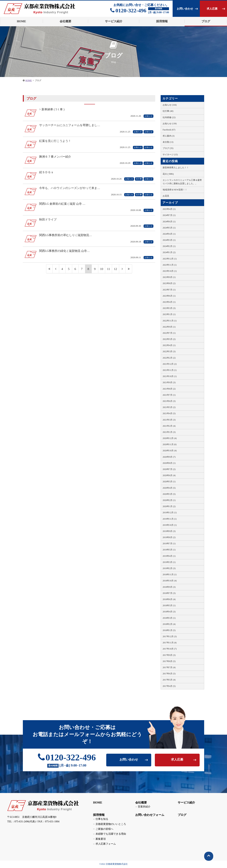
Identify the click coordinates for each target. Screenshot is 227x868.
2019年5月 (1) (169, 550)
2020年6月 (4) (169, 475)
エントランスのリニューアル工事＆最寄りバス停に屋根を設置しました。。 (182, 182)
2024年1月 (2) (169, 252)
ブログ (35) (168, 148)
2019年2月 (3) (169, 568)
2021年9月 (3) (169, 382)
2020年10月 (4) (170, 451)
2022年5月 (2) (169, 339)
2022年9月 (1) (169, 327)
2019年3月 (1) (169, 562)
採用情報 (99, 815)
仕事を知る (102, 819)
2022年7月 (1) (169, 333)
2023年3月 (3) (169, 308)
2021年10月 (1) (170, 376)
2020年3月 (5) (169, 494)
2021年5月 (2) (169, 407)
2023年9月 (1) (169, 277)
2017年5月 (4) (169, 680)
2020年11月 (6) (170, 444)
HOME (97, 803)
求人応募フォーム (105, 844)
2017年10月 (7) (170, 649)
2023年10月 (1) (170, 271)
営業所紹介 (144, 807)
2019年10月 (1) (170, 525)
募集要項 (100, 839)
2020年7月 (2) (169, 469)
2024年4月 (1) (169, 234)
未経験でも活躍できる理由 (110, 834)
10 (102, 270)
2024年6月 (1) (169, 222)
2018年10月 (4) (170, 581)
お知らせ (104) (170, 105)
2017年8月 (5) (169, 661)
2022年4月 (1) (169, 345)
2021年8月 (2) (169, 389)
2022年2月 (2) (169, 358)
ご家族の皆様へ (104, 829)
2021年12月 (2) (170, 364)
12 (115, 270)
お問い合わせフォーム (150, 815)
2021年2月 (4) (169, 426)
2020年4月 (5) (169, 488)
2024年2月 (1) (169, 246)
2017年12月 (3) (170, 636)
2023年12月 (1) (170, 259)
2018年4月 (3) (169, 612)
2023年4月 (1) (169, 302)
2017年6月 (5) (169, 674)
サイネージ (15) (170, 155)
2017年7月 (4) (169, 667)
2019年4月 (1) (169, 556)
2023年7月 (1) (169, 290)
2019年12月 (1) (170, 513)
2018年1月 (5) (169, 630)
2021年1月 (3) (169, 432)
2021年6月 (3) (169, 401)
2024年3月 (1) (169, 240)
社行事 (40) (168, 111)
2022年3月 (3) (169, 351)
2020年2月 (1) (169, 500)
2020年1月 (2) (169, 506)
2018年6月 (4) (169, 599)
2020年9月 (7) (169, 457)
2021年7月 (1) (169, 395)
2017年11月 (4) (170, 643)
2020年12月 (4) (170, 438)
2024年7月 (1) (169, 215)
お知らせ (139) (170, 124)
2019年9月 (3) (169, 531)
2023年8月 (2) (169, 283)
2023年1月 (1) (169, 314)
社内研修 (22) (169, 117)
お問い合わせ (185, 9)
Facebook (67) (169, 130)
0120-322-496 (128, 10)
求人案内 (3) (169, 136)
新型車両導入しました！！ (176, 168)
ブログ (206, 21)
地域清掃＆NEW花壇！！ (175, 190)
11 (109, 270)
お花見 (166, 196)
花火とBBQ (168, 174)
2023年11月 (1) (170, 265)
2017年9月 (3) (169, 655)
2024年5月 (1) (169, 228)
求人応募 (212, 9)
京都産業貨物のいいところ (110, 824)
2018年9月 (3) (169, 587)
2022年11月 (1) (170, 321)
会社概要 (141, 803)
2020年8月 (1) (169, 463)
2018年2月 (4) (169, 624)
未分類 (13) (168, 142)
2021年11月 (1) (170, 370)
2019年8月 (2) (169, 537)
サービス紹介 (186, 803)
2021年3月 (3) (169, 420)
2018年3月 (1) (169, 618)
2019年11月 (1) (170, 519)
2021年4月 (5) (169, 413)
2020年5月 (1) (169, 482)
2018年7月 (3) (169, 593)
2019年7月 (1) (169, 544)
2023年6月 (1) (169, 296)
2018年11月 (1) (170, 574)
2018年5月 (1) (169, 605)
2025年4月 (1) (169, 209)
